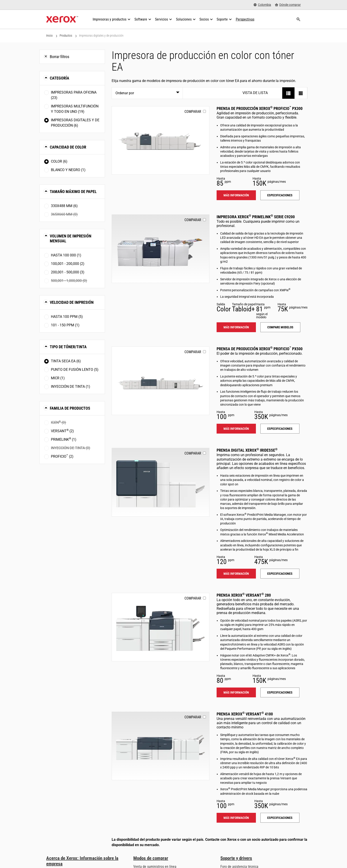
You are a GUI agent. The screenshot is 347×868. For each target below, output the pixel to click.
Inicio (49, 36)
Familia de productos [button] (70, 408)
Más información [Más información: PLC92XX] (236, 327)
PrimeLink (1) (64, 439)
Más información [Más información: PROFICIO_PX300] (236, 195)
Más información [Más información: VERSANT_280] (236, 692)
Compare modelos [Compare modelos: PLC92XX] (280, 327)
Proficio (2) (62, 456)
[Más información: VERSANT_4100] (161, 746)
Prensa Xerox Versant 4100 (245, 714)
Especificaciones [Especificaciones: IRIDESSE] (280, 574)
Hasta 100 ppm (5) (67, 317)
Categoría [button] (60, 78)
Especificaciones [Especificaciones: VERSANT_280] (280, 692)
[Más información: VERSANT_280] (161, 627)
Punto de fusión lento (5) (75, 370)
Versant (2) (62, 431)
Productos (66, 36)
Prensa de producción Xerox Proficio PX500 (260, 349)
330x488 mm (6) (64, 206)
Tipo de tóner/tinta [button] (68, 347)
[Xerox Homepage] (62, 19)
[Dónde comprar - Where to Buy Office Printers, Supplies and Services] (288, 5)
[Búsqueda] (298, 19)
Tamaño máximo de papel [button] (73, 192)
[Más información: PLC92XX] (161, 249)
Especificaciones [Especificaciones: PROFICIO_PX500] (280, 429)
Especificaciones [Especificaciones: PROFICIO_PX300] (280, 195)
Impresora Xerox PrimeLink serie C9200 (256, 217)
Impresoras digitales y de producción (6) (75, 123)
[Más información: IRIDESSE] (161, 482)
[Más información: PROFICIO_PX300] (161, 140)
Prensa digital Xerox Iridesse (247, 450)
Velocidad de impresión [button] (72, 302)
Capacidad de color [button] (68, 147)
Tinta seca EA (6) (66, 361)
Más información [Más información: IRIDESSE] (236, 574)
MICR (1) (58, 378)
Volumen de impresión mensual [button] (71, 238)
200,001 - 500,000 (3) (68, 272)
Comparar (193, 112)
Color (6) (59, 161)
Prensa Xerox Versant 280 (244, 595)
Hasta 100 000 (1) (66, 255)
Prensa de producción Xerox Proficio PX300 (260, 108)
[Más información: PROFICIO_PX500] (161, 381)
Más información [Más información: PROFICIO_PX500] (236, 429)
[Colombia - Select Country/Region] (262, 5)
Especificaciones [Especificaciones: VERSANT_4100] (280, 818)
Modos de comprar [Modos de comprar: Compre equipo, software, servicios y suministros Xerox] (151, 858)
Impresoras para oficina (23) (74, 95)
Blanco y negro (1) (68, 170)
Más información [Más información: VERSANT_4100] (236, 818)
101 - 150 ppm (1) (65, 325)
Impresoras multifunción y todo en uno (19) (75, 109)
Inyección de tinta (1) (71, 387)
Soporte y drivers (236, 858)
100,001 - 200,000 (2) (68, 264)
